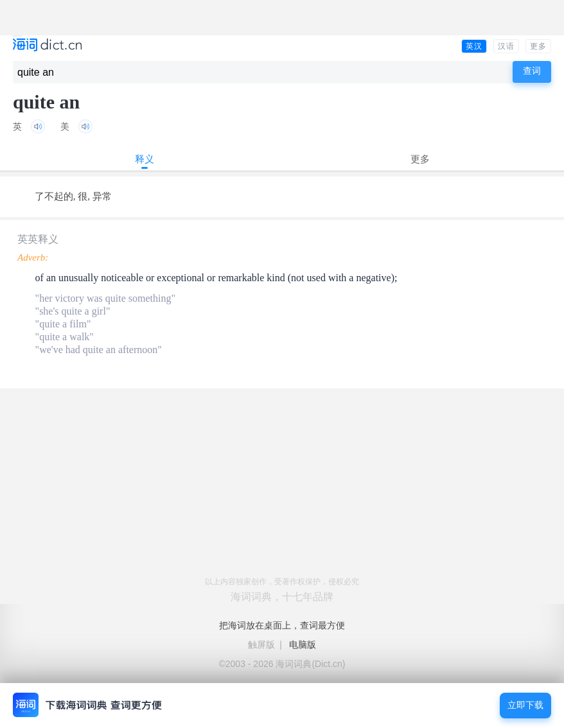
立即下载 (525, 705)
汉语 (506, 46)
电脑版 (303, 645)
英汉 (474, 46)
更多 (538, 46)
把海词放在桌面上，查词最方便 (282, 625)
